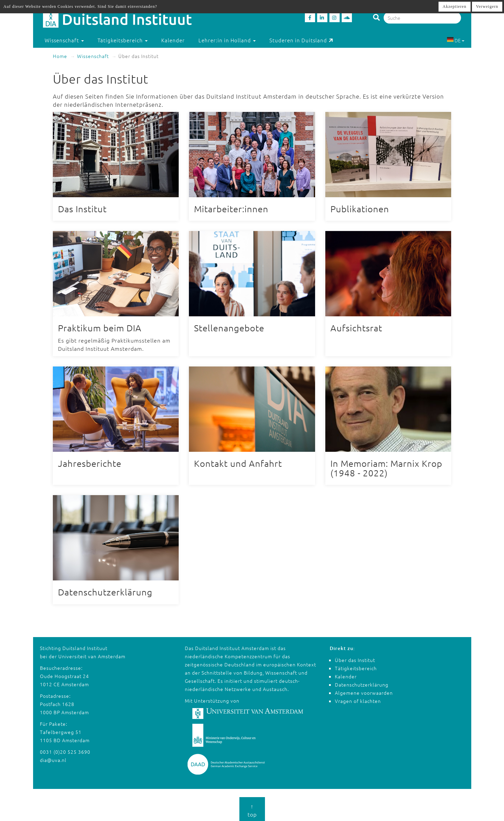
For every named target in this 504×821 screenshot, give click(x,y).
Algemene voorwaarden (364, 691)
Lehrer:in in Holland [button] (227, 40)
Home (60, 56)
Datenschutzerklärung (362, 683)
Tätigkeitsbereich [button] (123, 40)
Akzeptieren (455, 6)
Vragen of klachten (358, 699)
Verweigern (487, 6)
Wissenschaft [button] (64, 40)
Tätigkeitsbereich (356, 666)
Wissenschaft (93, 56)
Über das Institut (355, 658)
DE (456, 40)
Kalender (173, 40)
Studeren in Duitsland (301, 40)
